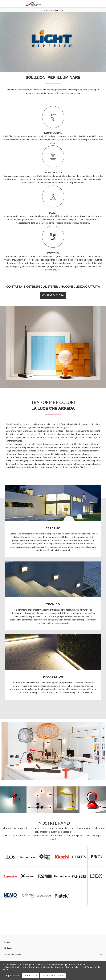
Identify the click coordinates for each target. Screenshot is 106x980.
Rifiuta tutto (31, 976)
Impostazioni (12, 976)
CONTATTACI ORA (53, 295)
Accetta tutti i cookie (53, 976)
